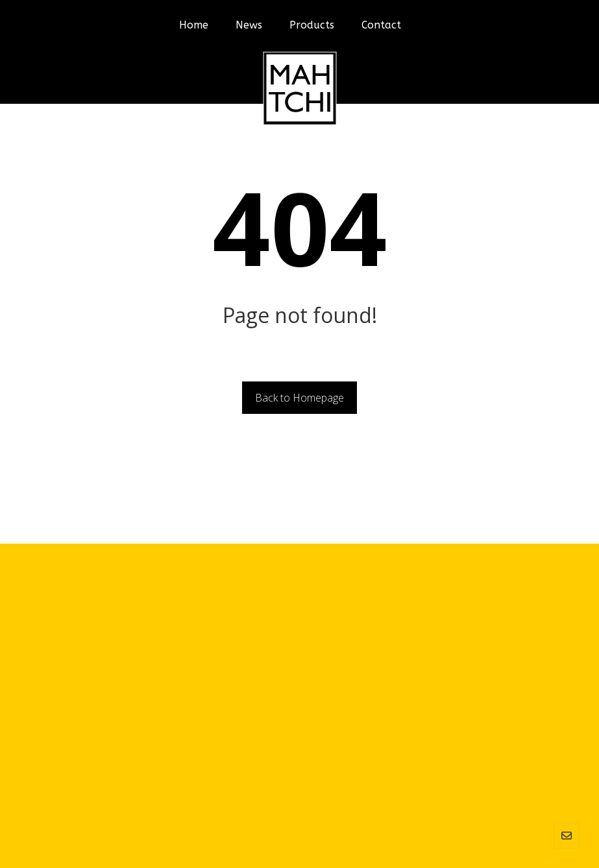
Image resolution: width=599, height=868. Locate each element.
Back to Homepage (299, 398)
